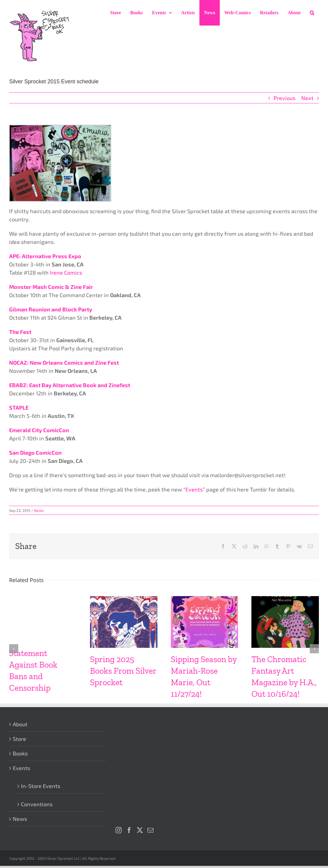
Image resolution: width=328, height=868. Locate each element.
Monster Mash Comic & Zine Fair (51, 287)
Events (194, 489)
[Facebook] (129, 830)
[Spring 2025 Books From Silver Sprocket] (124, 599)
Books (20, 753)
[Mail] (150, 830)
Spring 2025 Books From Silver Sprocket (123, 671)
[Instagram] (119, 830)
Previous (285, 98)
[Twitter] (140, 830)
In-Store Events (41, 786)
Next (307, 98)
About (20, 724)
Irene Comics (66, 273)
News (39, 510)
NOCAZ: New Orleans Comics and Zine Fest (64, 363)
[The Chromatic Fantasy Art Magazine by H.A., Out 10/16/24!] (285, 599)
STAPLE (19, 408)
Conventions (37, 804)
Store (19, 739)
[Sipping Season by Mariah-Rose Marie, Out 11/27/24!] (205, 599)
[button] (312, 13)
